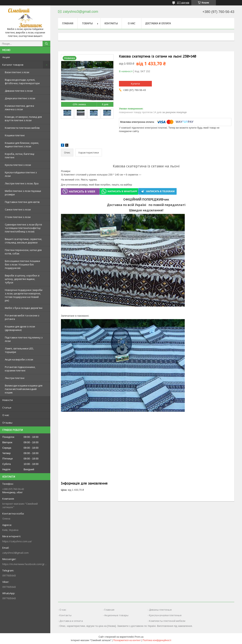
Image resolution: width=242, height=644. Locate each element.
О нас (6, 415)
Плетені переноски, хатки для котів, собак (23, 252)
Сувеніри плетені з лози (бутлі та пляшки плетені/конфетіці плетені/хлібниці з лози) (23, 228)
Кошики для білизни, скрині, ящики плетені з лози (22, 145)
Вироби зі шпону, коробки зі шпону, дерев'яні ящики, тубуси (22, 279)
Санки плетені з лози (18, 209)
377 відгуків (183, 3)
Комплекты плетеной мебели (167, 621)
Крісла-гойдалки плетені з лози (21, 174)
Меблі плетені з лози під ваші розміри (23, 193)
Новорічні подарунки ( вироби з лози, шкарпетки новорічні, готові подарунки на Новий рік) (24, 295)
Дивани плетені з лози (19, 91)
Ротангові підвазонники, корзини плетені (20, 369)
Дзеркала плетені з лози (20, 98)
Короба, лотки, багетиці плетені (20, 156)
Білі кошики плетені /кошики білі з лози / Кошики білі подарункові (22, 264)
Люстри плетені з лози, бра (22, 183)
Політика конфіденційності (157, 640)
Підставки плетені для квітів (22, 202)
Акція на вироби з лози (19, 359)
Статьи (7, 408)
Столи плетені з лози (18, 217)
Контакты (111, 23)
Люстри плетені (15, 378)
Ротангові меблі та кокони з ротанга (22, 317)
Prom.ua (139, 637)
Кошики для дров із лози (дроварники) (20, 328)
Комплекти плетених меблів (22, 128)
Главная (68, 23)
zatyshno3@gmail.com (15, 553)
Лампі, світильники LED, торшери (19, 350)
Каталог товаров (13, 65)
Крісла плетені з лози (18, 165)
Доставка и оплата (158, 23)
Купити (135, 84)
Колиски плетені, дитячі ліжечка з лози (19, 108)
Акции (6, 57)
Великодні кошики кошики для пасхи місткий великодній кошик (24, 389)
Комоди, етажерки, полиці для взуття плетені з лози (23, 119)
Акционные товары (116, 615)
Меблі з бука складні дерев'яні (24, 308)
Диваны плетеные (160, 610)
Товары (87, 23)
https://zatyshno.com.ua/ (17, 541)
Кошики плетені (15, 135)
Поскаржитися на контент (127, 640)
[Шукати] (46, 44)
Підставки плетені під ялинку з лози (24, 339)
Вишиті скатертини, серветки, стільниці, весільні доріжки (23, 241)
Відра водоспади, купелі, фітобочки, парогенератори (22, 81)
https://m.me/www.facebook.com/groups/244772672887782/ (25, 564)
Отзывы (7, 423)
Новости (8, 400)
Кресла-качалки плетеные (165, 615)
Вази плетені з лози (17, 72)
